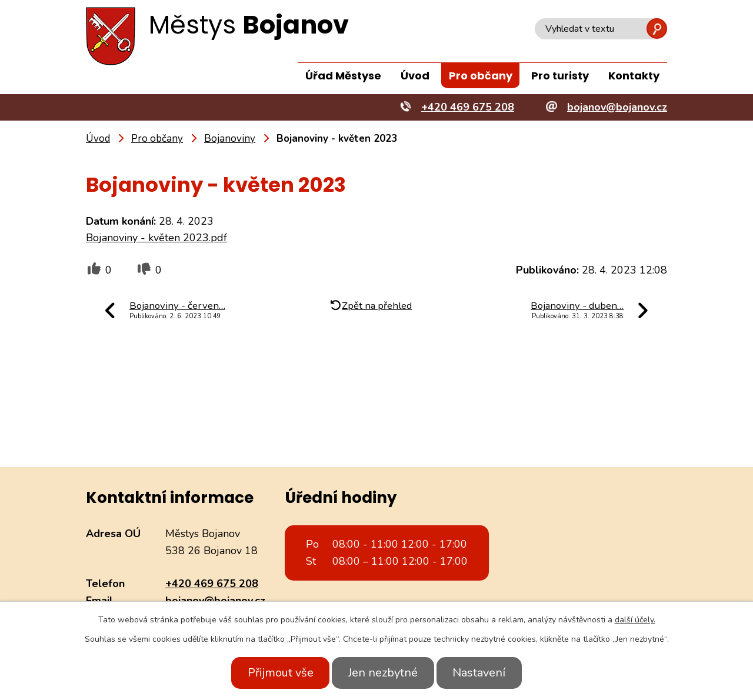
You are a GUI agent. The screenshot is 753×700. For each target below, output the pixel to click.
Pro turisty (560, 76)
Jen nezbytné (383, 673)
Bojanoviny (230, 139)
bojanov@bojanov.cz (215, 601)
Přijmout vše (275, 673)
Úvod (415, 76)
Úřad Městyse (343, 76)
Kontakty (634, 76)
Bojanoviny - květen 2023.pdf (156, 238)
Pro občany (481, 76)
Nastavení (484, 673)
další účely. (635, 620)
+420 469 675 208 (212, 584)
